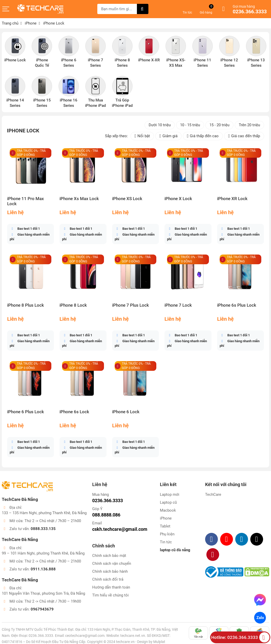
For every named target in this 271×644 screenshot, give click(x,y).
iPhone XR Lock (232, 199)
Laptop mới (170, 494)
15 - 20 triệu (219, 125)
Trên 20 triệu (249, 125)
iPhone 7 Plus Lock (131, 305)
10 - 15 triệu (190, 125)
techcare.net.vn (133, 636)
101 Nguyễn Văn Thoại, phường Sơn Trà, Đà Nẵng (43, 593)
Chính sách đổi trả (108, 579)
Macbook (168, 510)
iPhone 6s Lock (74, 412)
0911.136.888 (43, 569)
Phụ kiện (167, 534)
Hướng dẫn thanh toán (111, 587)
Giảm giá (168, 136)
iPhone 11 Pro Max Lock (26, 201)
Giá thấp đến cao (203, 136)
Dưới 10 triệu (160, 125)
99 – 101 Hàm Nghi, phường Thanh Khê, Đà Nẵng (43, 553)
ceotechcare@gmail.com (85, 636)
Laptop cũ (168, 502)
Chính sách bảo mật (109, 556)
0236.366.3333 (250, 12)
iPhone (166, 518)
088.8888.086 (106, 515)
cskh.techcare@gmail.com (120, 529)
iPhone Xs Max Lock (79, 199)
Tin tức (166, 542)
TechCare (213, 494)
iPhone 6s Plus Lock (237, 305)
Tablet (165, 526)
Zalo (260, 618)
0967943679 (42, 609)
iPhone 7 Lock (178, 305)
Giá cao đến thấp (244, 136)
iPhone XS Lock (127, 199)
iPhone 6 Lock (126, 412)
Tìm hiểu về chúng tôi (110, 595)
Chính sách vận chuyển (112, 563)
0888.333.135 (43, 529)
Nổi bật (142, 136)
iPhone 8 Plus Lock (26, 305)
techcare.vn (125, 642)
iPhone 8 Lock (73, 305)
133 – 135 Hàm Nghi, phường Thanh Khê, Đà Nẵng (44, 513)
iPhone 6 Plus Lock (26, 412)
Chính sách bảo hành (110, 571)
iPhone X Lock (178, 199)
